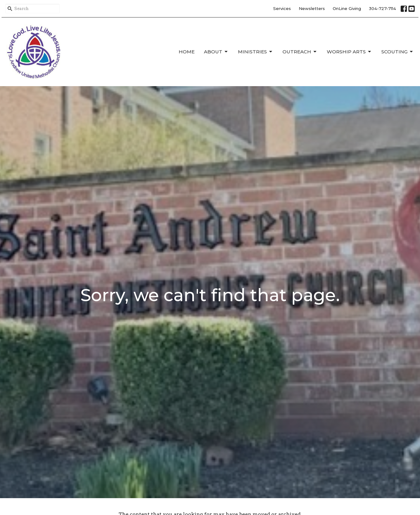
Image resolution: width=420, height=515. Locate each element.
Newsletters (312, 8)
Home (187, 52)
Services (282, 8)
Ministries (256, 52)
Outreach (300, 52)
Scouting (398, 52)
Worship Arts (349, 52)
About (216, 52)
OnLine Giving (347, 8)
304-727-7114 (382, 8)
